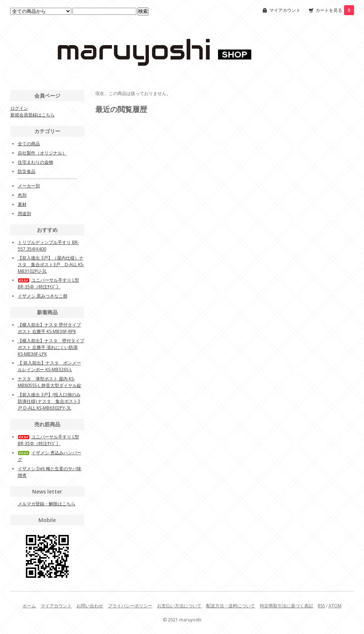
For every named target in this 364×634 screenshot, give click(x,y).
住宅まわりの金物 (35, 162)
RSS (321, 606)
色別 (22, 195)
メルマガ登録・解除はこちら (47, 504)
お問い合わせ (90, 606)
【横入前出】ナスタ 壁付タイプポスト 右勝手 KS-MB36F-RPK (49, 328)
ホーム (29, 606)
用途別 (24, 213)
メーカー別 (29, 186)
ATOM (335, 606)
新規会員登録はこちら (33, 115)
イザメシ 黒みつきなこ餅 (43, 296)
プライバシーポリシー (130, 606)
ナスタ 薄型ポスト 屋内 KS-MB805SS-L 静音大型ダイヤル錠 (50, 382)
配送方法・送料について (231, 606)
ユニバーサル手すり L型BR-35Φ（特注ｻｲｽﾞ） (48, 283)
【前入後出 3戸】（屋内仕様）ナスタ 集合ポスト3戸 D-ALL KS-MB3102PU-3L (51, 265)
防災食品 (27, 171)
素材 (22, 204)
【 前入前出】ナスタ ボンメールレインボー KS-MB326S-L (49, 366)
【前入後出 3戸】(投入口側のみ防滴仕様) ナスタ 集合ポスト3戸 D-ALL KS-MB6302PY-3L (49, 401)
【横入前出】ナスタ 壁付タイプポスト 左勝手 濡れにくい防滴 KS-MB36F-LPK (51, 347)
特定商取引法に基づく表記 (286, 606)
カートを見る (335, 10)
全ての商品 (29, 144)
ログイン (19, 108)
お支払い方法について (179, 606)
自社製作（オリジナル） (42, 153)
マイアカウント (285, 10)
